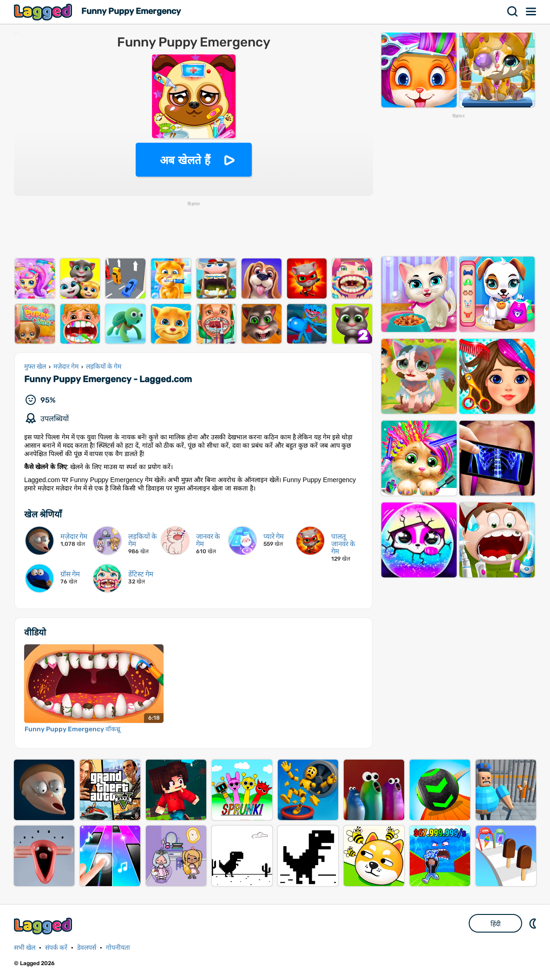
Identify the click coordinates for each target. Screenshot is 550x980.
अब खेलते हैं (185, 160)
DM (534, 923)
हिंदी (496, 924)
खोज (513, 12)
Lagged (44, 12)
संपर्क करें (56, 948)
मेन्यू (531, 12)
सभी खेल (25, 948)
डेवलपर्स (87, 948)
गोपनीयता (118, 948)
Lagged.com (44, 926)
